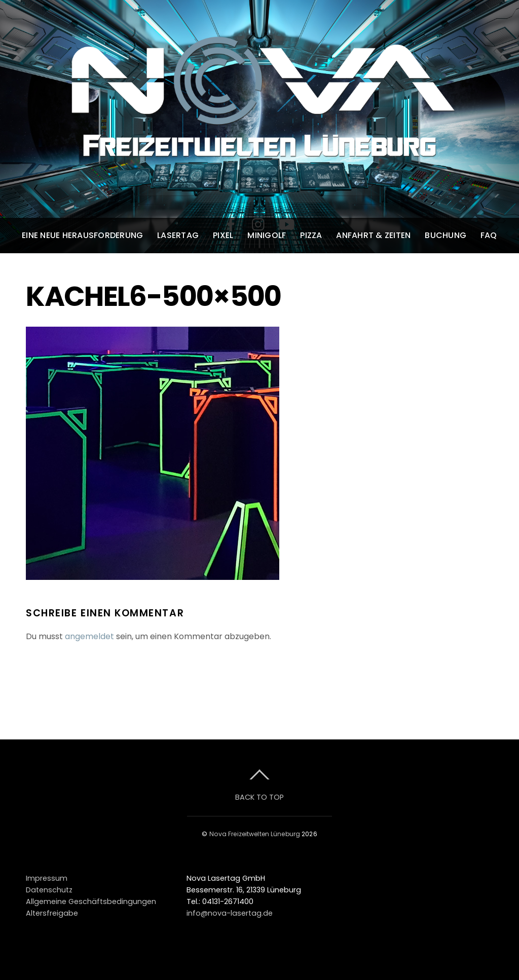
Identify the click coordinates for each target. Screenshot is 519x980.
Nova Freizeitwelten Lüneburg (255, 834)
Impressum (47, 878)
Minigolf (267, 235)
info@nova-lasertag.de (230, 913)
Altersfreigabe (52, 913)
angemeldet (89, 636)
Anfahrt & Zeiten (373, 235)
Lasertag (178, 235)
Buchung (446, 235)
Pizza (311, 235)
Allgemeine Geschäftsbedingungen (91, 901)
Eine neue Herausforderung (82, 235)
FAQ (489, 235)
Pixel (223, 235)
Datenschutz (49, 890)
